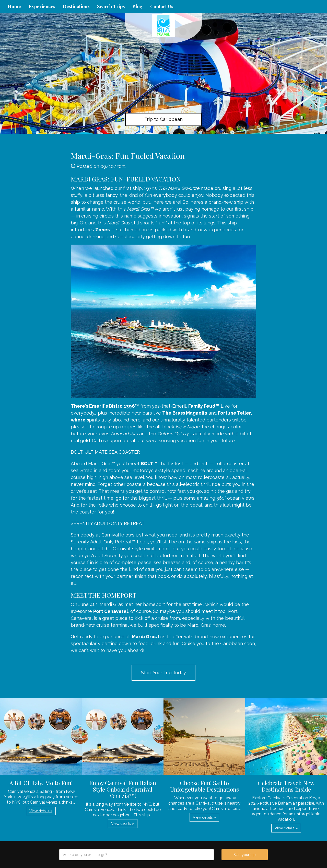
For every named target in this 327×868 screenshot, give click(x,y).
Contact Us (162, 6)
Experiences (42, 6)
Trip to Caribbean (163, 119)
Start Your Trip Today (163, 673)
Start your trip (245, 855)
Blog (137, 6)
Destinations (76, 6)
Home (14, 6)
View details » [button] (41, 811)
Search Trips (111, 6)
